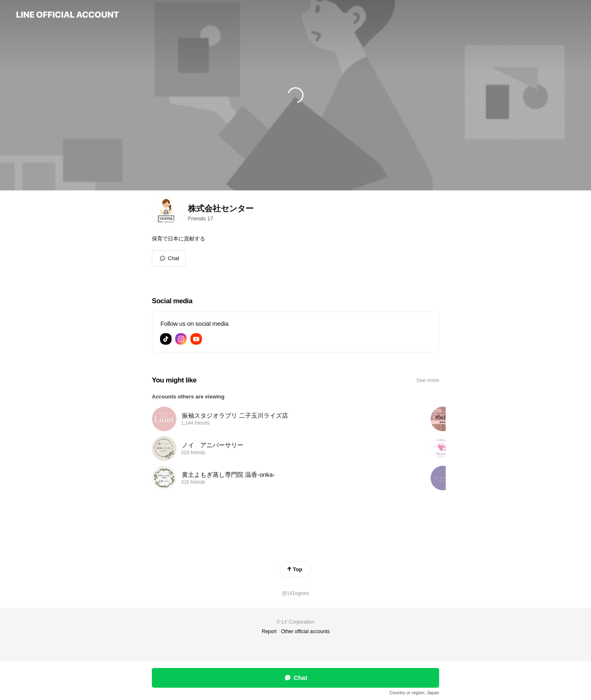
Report (269, 631)
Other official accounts (306, 631)
